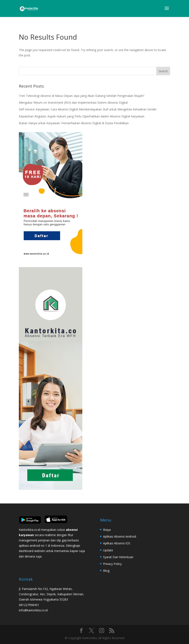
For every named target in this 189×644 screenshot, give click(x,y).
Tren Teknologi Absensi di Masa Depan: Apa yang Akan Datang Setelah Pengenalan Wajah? (81, 96)
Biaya (107, 530)
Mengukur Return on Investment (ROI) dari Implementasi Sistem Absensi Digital (73, 102)
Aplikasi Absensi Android (120, 536)
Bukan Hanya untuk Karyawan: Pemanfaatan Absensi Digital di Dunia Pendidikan (74, 123)
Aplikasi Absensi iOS (117, 543)
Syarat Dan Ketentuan (118, 557)
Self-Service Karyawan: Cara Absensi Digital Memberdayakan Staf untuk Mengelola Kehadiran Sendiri (88, 109)
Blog (106, 571)
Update (108, 550)
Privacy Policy (112, 564)
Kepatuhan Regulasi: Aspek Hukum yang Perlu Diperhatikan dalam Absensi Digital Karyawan (82, 116)
